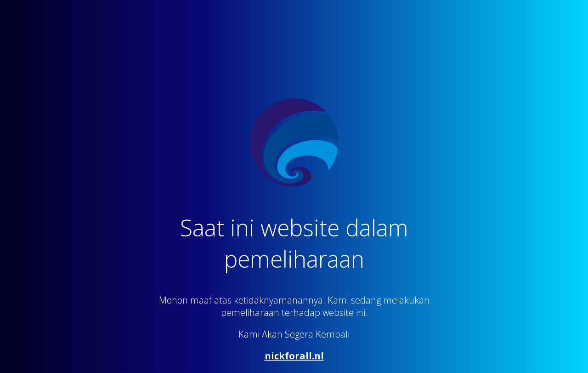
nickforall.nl (294, 356)
